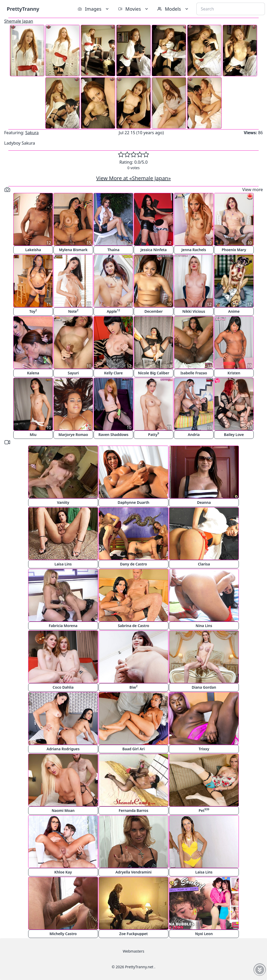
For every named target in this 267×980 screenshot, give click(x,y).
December (154, 311)
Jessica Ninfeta (154, 250)
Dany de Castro (133, 564)
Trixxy (204, 749)
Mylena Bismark (73, 250)
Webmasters (133, 951)
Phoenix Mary (234, 250)
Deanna (204, 502)
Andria (194, 435)
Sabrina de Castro (133, 626)
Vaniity (63, 502)
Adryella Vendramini (134, 872)
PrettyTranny (23, 9)
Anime (234, 311)
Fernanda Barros (133, 810)
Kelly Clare (113, 373)
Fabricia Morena (63, 626)
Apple (113, 311)
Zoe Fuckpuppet (133, 934)
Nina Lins (204, 626)
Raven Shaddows (114, 435)
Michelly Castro (63, 934)
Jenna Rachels (194, 250)
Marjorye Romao (73, 435)
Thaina (113, 250)
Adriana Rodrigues (63, 749)
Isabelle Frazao (194, 373)
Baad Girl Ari (133, 749)
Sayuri (73, 373)
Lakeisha (33, 250)
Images (94, 9)
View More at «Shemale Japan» (133, 178)
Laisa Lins (63, 564)
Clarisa (204, 564)
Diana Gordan (204, 687)
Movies (134, 9)
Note (73, 311)
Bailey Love (234, 435)
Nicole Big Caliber (154, 373)
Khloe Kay (63, 872)
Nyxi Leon (204, 934)
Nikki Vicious (194, 311)
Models (173, 9)
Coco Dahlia (63, 687)
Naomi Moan (63, 810)
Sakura (32, 133)
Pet (204, 810)
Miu (33, 435)
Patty (154, 434)
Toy (33, 311)
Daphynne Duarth (133, 502)
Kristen (234, 373)
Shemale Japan (19, 21)
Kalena (33, 373)
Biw (134, 687)
